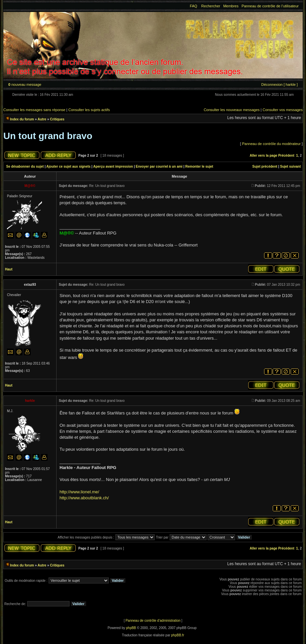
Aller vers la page (264, 156)
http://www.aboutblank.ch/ (84, 498)
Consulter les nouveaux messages (231, 110)
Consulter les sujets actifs (89, 110)
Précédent (286, 156)
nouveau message (25, 84)
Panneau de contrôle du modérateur (271, 144)
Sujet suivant (290, 166)
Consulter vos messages (283, 110)
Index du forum (22, 119)
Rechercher (211, 6)
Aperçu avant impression (113, 166)
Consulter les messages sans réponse (34, 110)
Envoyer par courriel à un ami (159, 166)
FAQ (194, 6)
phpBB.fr (178, 635)
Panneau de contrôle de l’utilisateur (270, 6)
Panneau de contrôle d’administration (153, 621)
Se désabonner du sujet (25, 166)
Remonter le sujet (199, 166)
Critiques (57, 119)
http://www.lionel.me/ (79, 492)
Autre (42, 119)
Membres (231, 6)
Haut (9, 269)
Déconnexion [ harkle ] (279, 84)
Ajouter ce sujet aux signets (68, 166)
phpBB (131, 628)
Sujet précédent (265, 166)
